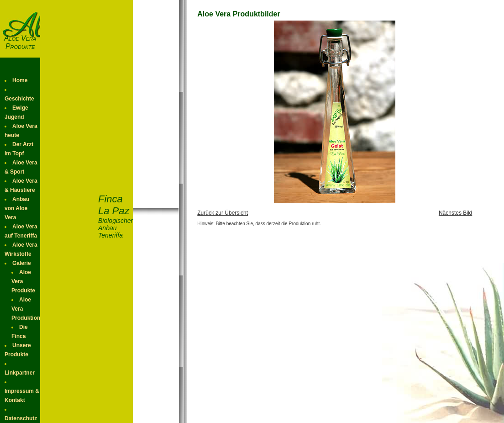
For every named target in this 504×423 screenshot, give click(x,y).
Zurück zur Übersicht (223, 213)
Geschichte (19, 99)
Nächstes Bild (455, 213)
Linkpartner (20, 373)
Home (20, 80)
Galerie (22, 263)
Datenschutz (21, 418)
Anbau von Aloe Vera (17, 208)
